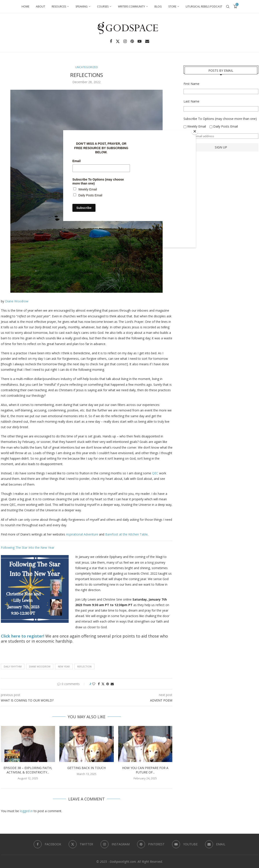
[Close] (195, 131)
